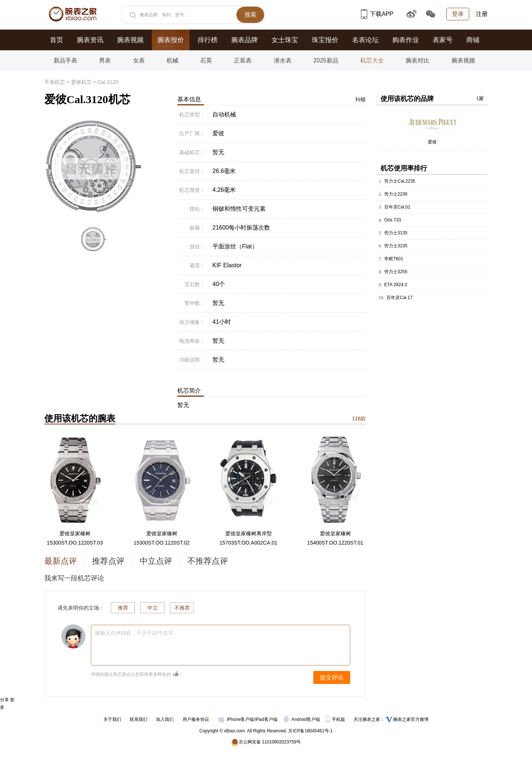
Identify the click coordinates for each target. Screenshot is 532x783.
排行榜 (208, 40)
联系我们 (139, 719)
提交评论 (332, 677)
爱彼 (432, 142)
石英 (206, 60)
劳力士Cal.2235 (400, 181)
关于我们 (112, 719)
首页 (57, 40)
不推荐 (182, 608)
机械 (173, 60)
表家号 (443, 40)
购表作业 (406, 40)
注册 (482, 14)
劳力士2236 (396, 194)
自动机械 (224, 114)
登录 (458, 14)
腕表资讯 (90, 40)
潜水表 (283, 60)
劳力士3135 (396, 233)
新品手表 (65, 60)
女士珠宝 (285, 40)
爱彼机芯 (81, 82)
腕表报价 (171, 40)
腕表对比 (417, 60)
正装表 (243, 60)
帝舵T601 (394, 259)
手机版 (336, 719)
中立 (153, 608)
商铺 (473, 40)
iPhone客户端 (236, 719)
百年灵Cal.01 (397, 207)
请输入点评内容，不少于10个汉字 (134, 633)
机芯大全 (372, 60)
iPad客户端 (266, 719)
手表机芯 (55, 82)
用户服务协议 (196, 719)
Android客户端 (302, 719)
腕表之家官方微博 (411, 719)
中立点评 (156, 561)
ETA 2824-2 (396, 285)
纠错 (361, 99)
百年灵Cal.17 (400, 298)
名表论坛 (365, 40)
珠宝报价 (325, 40)
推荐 (123, 608)
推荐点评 (108, 561)
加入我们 (165, 719)
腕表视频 (130, 40)
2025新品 (326, 60)
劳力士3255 (396, 272)
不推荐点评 (208, 561)
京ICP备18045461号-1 (310, 731)
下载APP (377, 14)
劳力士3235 (396, 246)
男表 (105, 60)
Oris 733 (393, 220)
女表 (139, 60)
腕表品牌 (245, 40)
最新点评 (61, 561)
